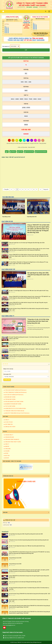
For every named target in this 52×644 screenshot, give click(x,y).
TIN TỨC (5, 432)
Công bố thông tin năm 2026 (15, 558)
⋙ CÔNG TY (6, 420)
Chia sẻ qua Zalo (29, 152)
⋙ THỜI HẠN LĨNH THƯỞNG (10, 399)
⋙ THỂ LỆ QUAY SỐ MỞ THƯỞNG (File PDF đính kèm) (15, 390)
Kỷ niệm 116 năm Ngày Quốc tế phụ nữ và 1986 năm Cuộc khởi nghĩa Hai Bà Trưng (29, 291)
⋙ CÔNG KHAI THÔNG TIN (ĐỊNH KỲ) (11, 439)
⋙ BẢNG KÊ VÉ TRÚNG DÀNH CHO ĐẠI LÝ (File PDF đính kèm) (16, 413)
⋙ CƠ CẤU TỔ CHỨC (8, 422)
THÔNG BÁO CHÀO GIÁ (8, 476)
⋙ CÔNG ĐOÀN (7, 449)
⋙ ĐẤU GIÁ (6, 458)
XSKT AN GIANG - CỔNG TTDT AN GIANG (12, 461)
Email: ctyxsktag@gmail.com (9, 625)
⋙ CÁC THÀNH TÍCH (8, 424)
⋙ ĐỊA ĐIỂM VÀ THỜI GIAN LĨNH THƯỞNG (12, 404)
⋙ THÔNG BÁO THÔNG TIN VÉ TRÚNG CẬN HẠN (14, 411)
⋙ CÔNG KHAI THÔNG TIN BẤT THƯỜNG (12, 442)
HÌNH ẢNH (5, 512)
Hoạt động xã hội (31, 217)
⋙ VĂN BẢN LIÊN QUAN (9, 437)
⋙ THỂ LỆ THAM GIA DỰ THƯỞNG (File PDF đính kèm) (15, 392)
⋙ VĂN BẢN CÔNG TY (8, 435)
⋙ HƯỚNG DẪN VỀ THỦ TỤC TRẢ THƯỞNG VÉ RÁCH (15, 408)
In (7, 152)
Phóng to (13, 152)
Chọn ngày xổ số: (6, 46)
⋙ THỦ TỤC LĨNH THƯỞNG (9, 406)
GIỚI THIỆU (5, 416)
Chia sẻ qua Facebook (41, 152)
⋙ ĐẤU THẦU (7, 456)
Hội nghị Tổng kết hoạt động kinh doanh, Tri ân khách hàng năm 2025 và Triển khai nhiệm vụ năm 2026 (29, 338)
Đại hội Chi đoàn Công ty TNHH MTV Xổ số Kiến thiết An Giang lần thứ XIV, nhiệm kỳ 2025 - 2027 (29, 309)
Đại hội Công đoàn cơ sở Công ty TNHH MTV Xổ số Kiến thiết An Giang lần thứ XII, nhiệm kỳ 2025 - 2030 (29, 600)
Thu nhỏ (20, 152)
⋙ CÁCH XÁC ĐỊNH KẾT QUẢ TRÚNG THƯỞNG (13, 402)
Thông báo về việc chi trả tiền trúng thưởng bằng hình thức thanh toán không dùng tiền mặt (38, 321)
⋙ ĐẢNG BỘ (6, 446)
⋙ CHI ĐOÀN (6, 451)
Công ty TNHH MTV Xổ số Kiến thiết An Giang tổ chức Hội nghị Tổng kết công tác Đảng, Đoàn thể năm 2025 (28, 303)
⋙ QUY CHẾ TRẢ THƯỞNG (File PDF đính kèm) (13, 395)
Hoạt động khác (6, 217)
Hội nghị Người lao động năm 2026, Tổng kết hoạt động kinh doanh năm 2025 (38, 275)
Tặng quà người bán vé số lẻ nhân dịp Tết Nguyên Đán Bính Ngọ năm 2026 (27, 243)
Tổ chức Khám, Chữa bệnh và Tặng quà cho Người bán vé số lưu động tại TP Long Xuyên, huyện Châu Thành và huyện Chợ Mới (29, 263)
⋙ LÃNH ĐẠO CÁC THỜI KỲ (9, 427)
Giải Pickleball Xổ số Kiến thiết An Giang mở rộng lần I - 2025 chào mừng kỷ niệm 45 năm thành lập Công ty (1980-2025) (29, 350)
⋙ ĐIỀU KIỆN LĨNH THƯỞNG (9, 397)
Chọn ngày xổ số (7, 374)
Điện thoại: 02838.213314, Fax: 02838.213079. (14, 638)
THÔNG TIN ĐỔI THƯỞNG (9, 387)
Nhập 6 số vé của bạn (8, 369)
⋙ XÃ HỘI (6, 453)
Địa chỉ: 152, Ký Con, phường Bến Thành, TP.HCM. (14, 636)
